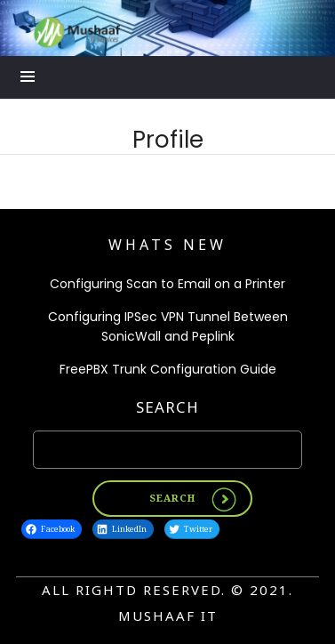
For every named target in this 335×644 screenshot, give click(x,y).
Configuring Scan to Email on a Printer (167, 284)
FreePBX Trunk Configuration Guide (168, 369)
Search (167, 407)
